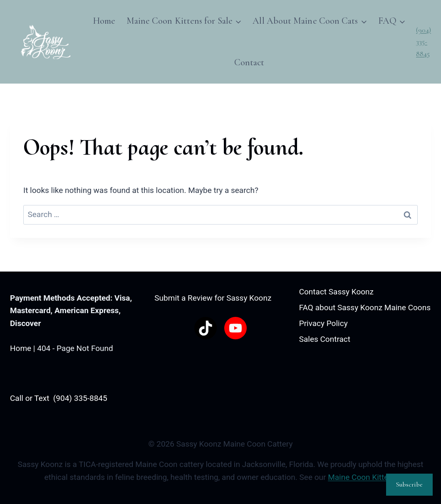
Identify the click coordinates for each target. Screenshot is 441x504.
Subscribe (409, 484)
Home (104, 21)
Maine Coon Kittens (362, 477)
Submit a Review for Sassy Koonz (213, 298)
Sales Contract (325, 339)
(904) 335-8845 (424, 42)
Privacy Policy (323, 323)
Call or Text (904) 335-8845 (59, 398)
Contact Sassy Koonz (336, 292)
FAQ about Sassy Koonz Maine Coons (365, 308)
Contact (249, 62)
